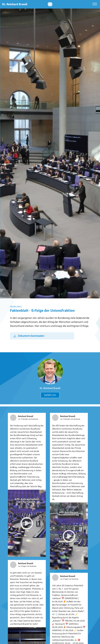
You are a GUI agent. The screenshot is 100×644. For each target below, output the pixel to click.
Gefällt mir (50, 395)
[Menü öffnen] (95, 4)
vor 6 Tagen (22, 566)
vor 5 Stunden (65, 419)
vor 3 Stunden (23, 419)
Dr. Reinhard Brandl (50, 388)
